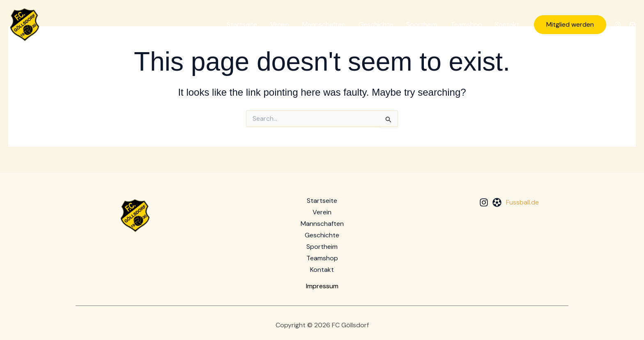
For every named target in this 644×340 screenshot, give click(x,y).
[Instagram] (618, 25)
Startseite (242, 24)
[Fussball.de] (632, 25)
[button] (570, 25)
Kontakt (507, 24)
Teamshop (466, 24)
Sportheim (422, 24)
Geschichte (376, 24)
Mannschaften (324, 24)
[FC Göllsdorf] (25, 24)
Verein (280, 24)
